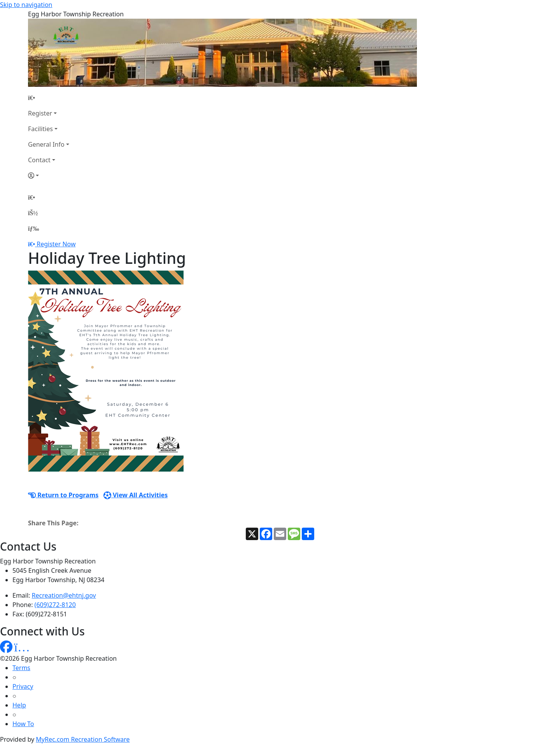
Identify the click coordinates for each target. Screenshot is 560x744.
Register (40, 113)
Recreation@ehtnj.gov (64, 595)
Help (19, 705)
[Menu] (33, 228)
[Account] (49, 175)
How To (23, 724)
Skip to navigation (26, 5)
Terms (21, 668)
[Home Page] (49, 98)
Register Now (56, 244)
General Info (46, 144)
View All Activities (136, 495)
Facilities (40, 129)
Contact (39, 160)
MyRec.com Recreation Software (83, 739)
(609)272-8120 (55, 605)
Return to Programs (63, 495)
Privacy (23, 686)
